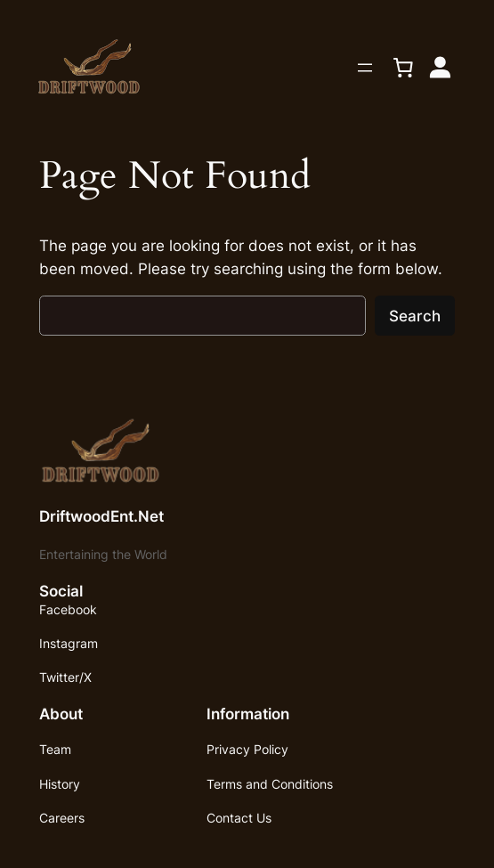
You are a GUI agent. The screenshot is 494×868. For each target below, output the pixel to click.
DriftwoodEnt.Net (101, 516)
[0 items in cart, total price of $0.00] (403, 67)
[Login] (440, 67)
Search (415, 316)
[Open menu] (365, 68)
